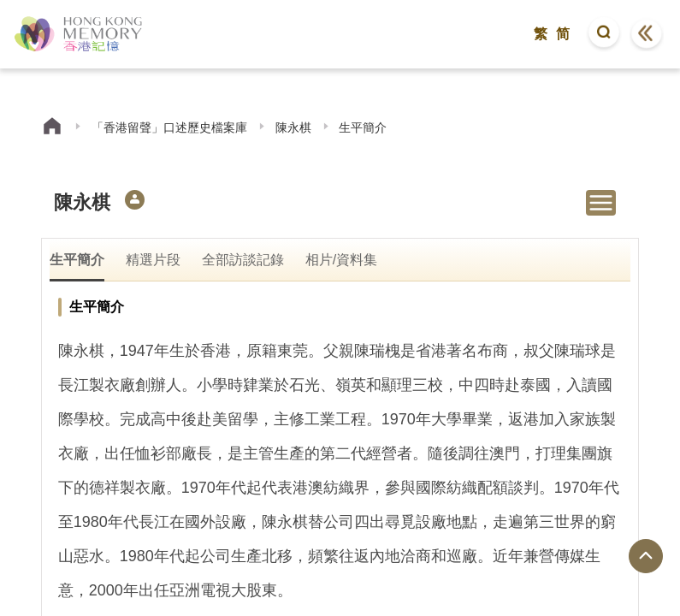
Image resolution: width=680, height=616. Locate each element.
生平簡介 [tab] (77, 260)
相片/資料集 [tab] (341, 260)
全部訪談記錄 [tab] (243, 260)
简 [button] (563, 34)
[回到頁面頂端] (646, 556)
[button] (604, 34)
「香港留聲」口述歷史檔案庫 (169, 127)
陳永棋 (293, 127)
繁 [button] (541, 34)
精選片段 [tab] (153, 260)
